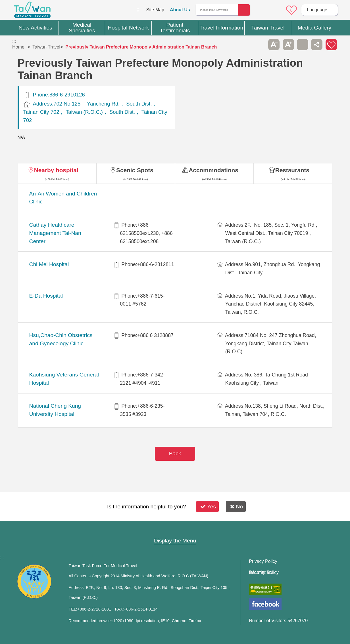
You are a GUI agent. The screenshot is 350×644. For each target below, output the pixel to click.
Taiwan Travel (46, 47)
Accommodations (213, 170)
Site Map (155, 10)
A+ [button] (288, 45)
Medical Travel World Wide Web (32, 11)
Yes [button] (208, 507)
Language (317, 10)
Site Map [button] (175, 530)
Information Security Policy (264, 573)
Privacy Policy (263, 561)
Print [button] (303, 45)
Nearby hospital (56, 170)
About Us (180, 10)
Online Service (276, 10)
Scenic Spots (135, 170)
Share (317, 45)
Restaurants (292, 170)
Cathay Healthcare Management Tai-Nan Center (55, 233)
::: (138, 10)
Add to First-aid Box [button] (331, 45)
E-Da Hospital (46, 296)
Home (18, 47)
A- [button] (274, 45)
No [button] (237, 507)
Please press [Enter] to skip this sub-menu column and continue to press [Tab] (260, 45)
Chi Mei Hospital (49, 264)
